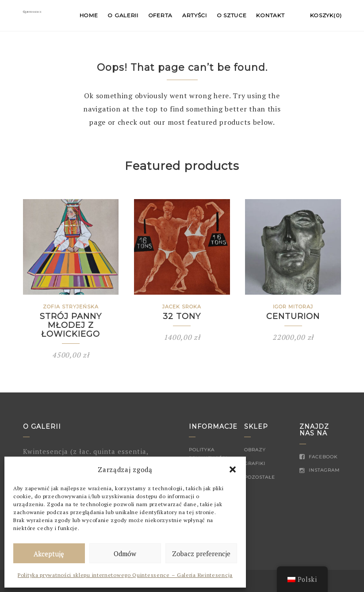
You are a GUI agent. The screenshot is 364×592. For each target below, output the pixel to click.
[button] (233, 469)
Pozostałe (260, 477)
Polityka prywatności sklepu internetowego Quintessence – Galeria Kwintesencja (125, 575)
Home (89, 15)
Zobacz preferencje (201, 554)
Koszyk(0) (326, 15)
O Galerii (123, 15)
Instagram (320, 470)
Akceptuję (49, 554)
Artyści (195, 15)
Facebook (318, 457)
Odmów (125, 554)
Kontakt (270, 15)
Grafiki (255, 463)
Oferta (160, 15)
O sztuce (232, 15)
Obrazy (255, 450)
